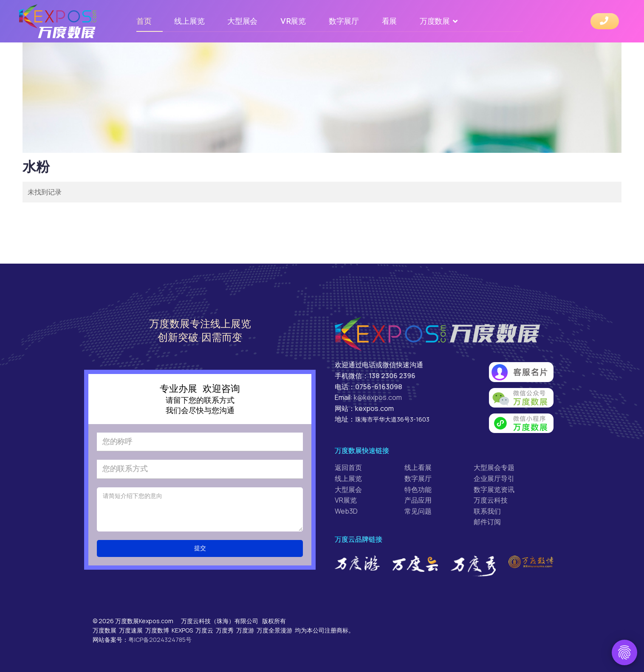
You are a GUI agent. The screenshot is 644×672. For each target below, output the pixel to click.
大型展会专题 (494, 467)
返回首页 (348, 467)
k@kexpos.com (378, 397)
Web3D (346, 511)
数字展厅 (344, 21)
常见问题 (418, 511)
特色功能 (418, 489)
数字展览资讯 (494, 489)
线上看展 (418, 467)
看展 (389, 21)
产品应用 (418, 500)
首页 (144, 21)
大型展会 (242, 21)
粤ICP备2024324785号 (160, 640)
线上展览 (189, 21)
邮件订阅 (487, 522)
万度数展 (435, 21)
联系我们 (487, 511)
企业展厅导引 (494, 478)
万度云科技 (491, 500)
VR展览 (293, 21)
